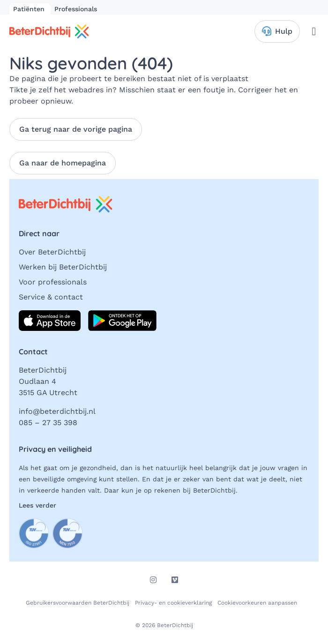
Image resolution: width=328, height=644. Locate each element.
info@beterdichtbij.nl (57, 411)
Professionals (76, 9)
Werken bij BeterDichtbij (63, 267)
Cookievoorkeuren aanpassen (257, 603)
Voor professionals (53, 282)
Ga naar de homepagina (63, 163)
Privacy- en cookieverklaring (173, 603)
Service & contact (51, 297)
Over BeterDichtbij (52, 252)
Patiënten (30, 9)
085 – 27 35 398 (48, 423)
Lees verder (37, 505)
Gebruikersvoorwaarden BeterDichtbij (78, 603)
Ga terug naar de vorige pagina (76, 129)
